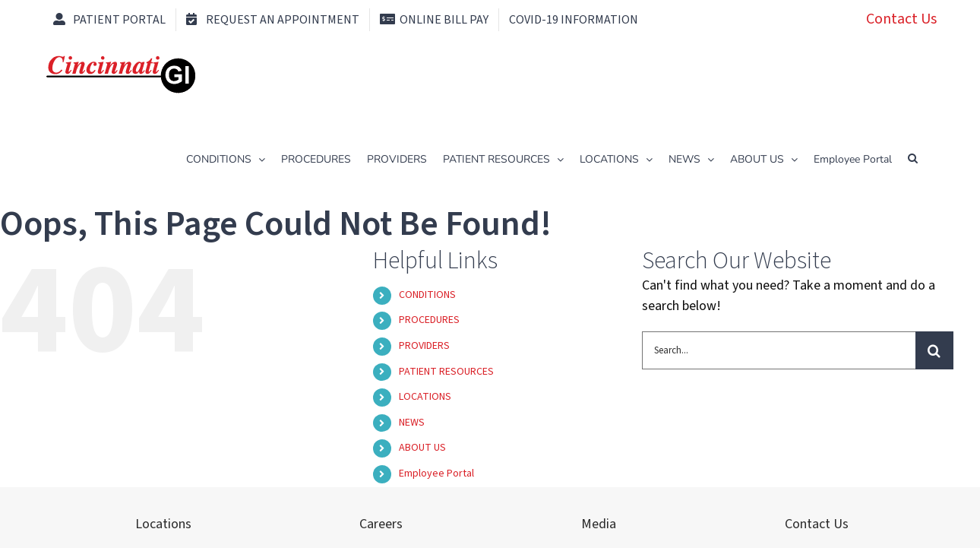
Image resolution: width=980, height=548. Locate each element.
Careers (381, 524)
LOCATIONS (425, 397)
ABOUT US (422, 448)
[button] (913, 158)
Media (599, 524)
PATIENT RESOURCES (446, 372)
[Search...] (779, 350)
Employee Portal (436, 474)
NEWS (412, 423)
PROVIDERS (424, 346)
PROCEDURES (429, 320)
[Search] (934, 350)
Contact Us (901, 19)
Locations (163, 524)
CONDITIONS (427, 295)
